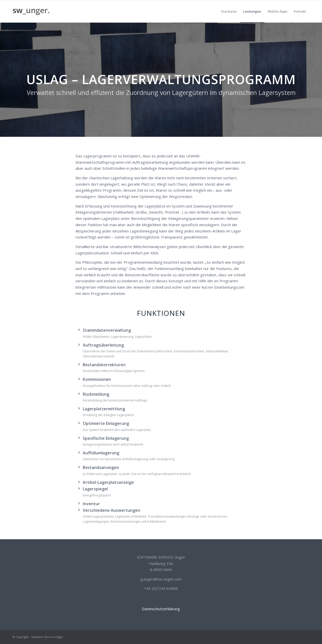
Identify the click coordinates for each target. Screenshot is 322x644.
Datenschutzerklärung (161, 609)
